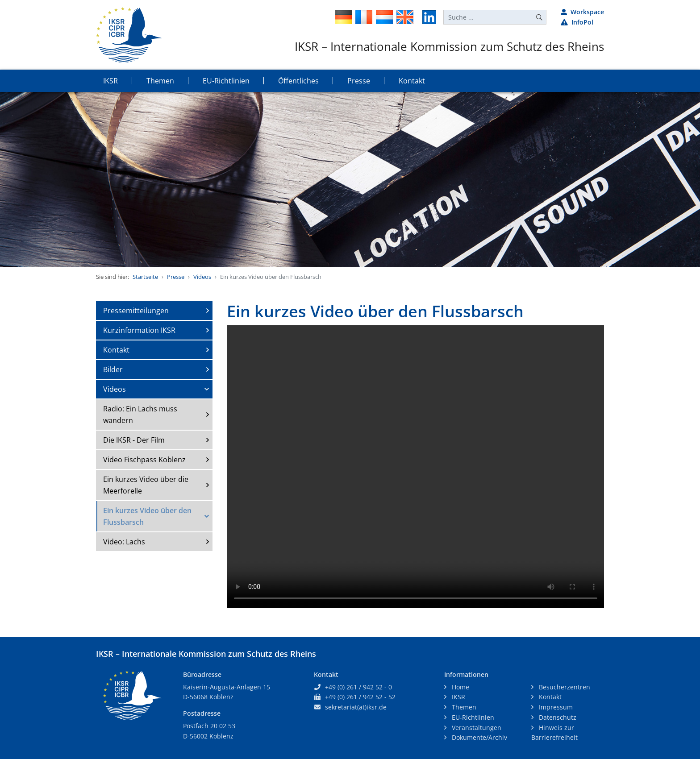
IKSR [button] (110, 81)
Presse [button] (359, 81)
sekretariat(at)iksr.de (356, 707)
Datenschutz (557, 717)
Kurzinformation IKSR (139, 330)
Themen (463, 707)
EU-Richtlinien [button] (226, 81)
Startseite (145, 277)
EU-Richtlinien (472, 717)
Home (460, 687)
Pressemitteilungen (136, 311)
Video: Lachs (124, 542)
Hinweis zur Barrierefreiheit (554, 733)
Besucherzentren (564, 687)
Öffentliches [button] (298, 81)
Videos (202, 277)
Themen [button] (160, 81)
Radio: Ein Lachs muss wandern (140, 415)
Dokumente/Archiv (479, 737)
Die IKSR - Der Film (134, 440)
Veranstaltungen (476, 728)
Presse (176, 277)
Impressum (555, 707)
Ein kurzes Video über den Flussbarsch (147, 516)
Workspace (582, 12)
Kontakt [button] (412, 81)
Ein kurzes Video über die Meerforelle (146, 485)
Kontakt (116, 350)
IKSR (458, 697)
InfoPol (577, 22)
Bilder (113, 369)
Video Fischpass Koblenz (144, 460)
